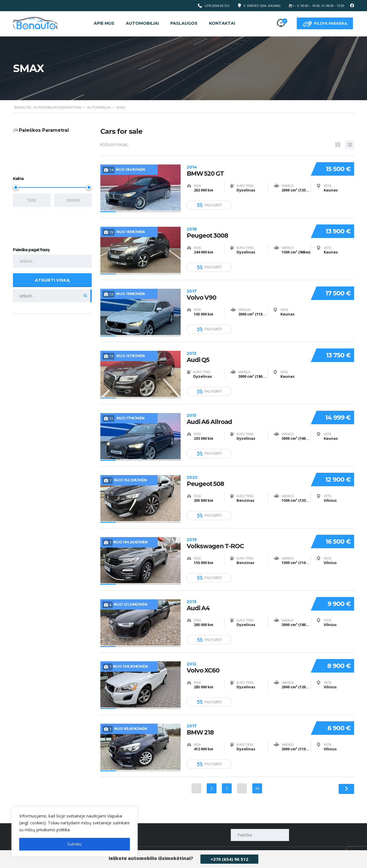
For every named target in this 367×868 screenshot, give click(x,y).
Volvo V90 (246, 292)
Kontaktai (222, 23)
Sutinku (74, 844)
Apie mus (104, 23)
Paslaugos (184, 23)
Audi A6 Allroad (246, 415)
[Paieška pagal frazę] (52, 261)
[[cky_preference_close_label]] (113, 694)
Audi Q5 (246, 354)
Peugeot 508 (246, 477)
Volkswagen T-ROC (246, 538)
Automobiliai (142, 23)
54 (257, 781)
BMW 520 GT (246, 169)
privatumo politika (53, 830)
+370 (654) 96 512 (229, 859)
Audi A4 (246, 599)
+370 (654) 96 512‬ (217, 6)
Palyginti (209, 204)
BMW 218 (246, 722)
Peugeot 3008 (246, 231)
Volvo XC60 (246, 661)
